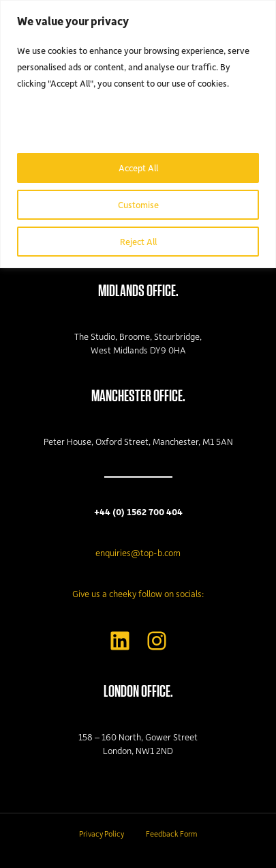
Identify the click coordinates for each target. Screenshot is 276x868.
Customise (138, 204)
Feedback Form (171, 834)
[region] (138, 134)
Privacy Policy (102, 834)
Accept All (138, 168)
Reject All (138, 241)
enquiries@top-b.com (138, 552)
